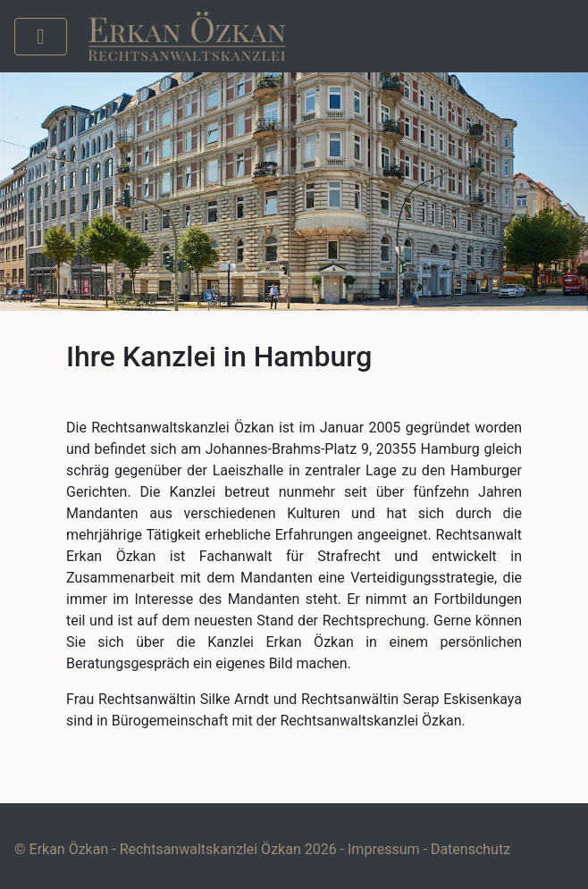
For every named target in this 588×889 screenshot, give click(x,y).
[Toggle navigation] (41, 37)
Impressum (384, 849)
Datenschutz (470, 849)
